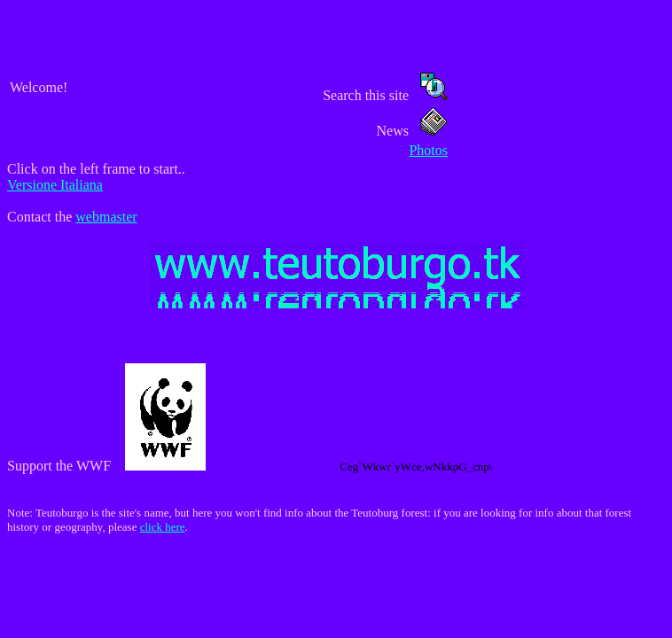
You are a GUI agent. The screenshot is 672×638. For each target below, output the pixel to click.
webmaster (106, 217)
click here (163, 527)
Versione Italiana (55, 185)
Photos (428, 150)
